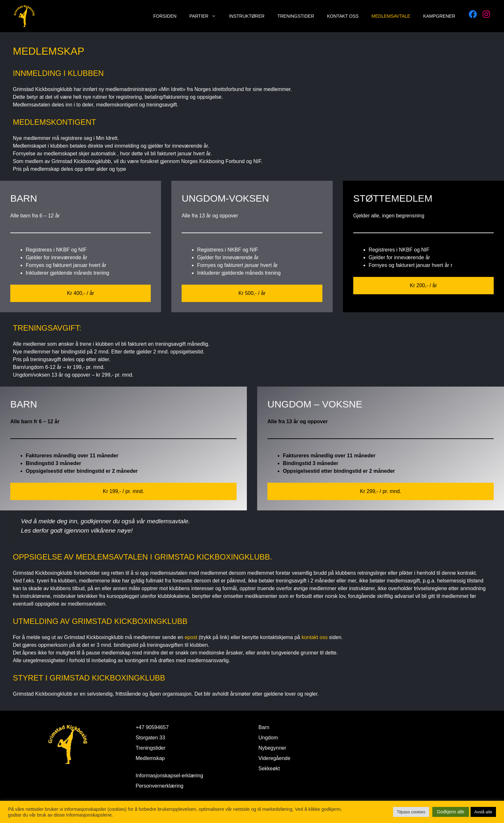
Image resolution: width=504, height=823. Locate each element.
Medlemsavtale (391, 16)
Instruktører (247, 16)
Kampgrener (439, 16)
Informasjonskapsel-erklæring (169, 776)
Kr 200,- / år (423, 285)
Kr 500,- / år (252, 293)
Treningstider (296, 16)
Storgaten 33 (150, 738)
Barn (264, 727)
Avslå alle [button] (483, 812)
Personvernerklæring (160, 786)
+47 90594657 (152, 727)
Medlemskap (150, 758)
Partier (206, 16)
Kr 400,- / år (80, 293)
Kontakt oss (343, 16)
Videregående (274, 758)
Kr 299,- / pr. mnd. (381, 491)
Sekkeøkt (269, 768)
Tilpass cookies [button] (411, 812)
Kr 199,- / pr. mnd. (123, 491)
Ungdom (268, 738)
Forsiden (165, 16)
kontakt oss (315, 637)
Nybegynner (272, 748)
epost (192, 637)
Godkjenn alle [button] (451, 812)
